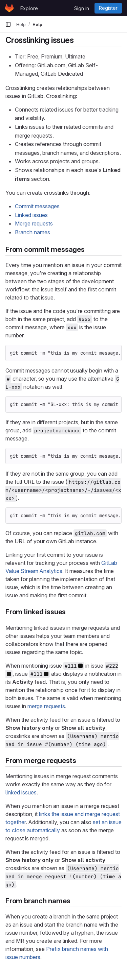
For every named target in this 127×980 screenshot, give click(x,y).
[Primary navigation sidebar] (8, 24)
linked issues (21, 792)
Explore (29, 8)
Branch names (33, 232)
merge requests (46, 706)
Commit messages (37, 206)
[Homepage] (9, 8)
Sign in (82, 8)
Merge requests (34, 223)
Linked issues (31, 215)
